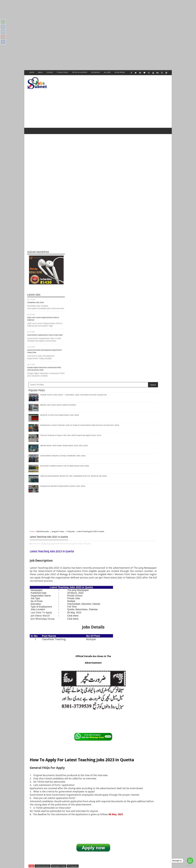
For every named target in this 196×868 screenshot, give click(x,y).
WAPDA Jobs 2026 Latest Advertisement (96, 187)
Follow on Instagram (150, 380)
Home (32, 72)
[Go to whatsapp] (190, 861)
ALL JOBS (107, 72)
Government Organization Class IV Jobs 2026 (45, 327)
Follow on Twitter (150, 370)
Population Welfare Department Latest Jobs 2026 (100, 268)
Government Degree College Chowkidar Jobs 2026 (101, 237)
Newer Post (73, 807)
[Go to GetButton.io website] (190, 865)
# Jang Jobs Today (96, 731)
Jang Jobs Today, (114, 332)
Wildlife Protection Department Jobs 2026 (97, 197)
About (40, 72)
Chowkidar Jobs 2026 (36, 295)
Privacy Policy (63, 72)
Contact (50, 72)
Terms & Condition (80, 72)
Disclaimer (96, 72)
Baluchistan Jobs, (101, 332)
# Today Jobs (110, 731)
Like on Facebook (150, 364)
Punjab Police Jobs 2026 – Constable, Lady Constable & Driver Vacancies (155, 404)
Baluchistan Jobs (80, 313)
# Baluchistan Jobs (80, 731)
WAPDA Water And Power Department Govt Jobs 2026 (102, 227)
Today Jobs (108, 313)
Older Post (123, 807)
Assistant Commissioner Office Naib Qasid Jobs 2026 (102, 247)
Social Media (120, 72)
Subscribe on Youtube (150, 386)
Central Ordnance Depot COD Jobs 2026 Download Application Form (154, 446)
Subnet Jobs (47, 821)
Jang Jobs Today (95, 313)
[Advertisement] (75, 18)
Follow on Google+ (150, 375)
